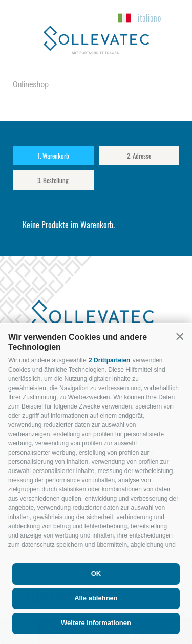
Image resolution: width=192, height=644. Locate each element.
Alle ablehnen (96, 598)
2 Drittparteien (109, 360)
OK (96, 574)
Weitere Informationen (96, 623)
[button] (180, 336)
